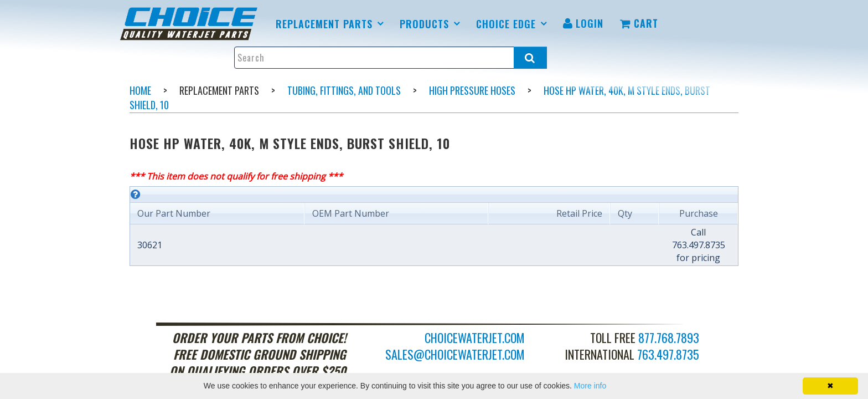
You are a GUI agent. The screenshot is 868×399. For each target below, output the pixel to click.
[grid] (434, 226)
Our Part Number (174, 213)
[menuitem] (191, 24)
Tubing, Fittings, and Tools (344, 90)
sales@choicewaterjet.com (455, 354)
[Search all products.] (530, 58)
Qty (625, 213)
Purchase (699, 213)
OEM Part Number (351, 213)
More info (590, 386)
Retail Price (579, 213)
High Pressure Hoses (472, 90)
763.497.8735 (668, 354)
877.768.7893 (669, 337)
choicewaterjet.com (475, 337)
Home (140, 90)
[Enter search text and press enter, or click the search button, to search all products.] (390, 58)
